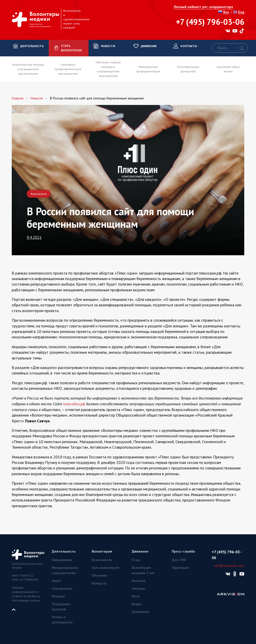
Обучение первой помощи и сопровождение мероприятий (108, 69)
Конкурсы (99, 583)
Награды (138, 588)
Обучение (99, 575)
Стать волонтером (105, 568)
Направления (62, 560)
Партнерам (180, 568)
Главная (18, 98)
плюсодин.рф (74, 404)
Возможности (102, 560)
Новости (37, 98)
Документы (140, 612)
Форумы (58, 596)
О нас (136, 560)
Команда (138, 581)
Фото (136, 596)
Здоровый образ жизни (228, 69)
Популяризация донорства (188, 69)
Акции (56, 581)
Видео (137, 604)
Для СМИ (179, 560)
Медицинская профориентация (148, 69)
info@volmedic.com (229, 566)
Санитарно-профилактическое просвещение (68, 69)
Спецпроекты (62, 588)
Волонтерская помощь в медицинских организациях (28, 69)
